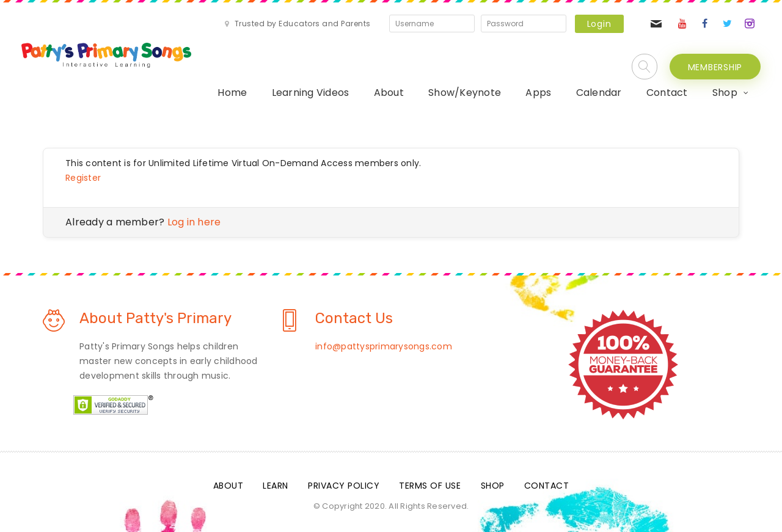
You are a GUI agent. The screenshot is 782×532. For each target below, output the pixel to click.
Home (232, 93)
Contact (667, 93)
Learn (276, 486)
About (389, 93)
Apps (538, 93)
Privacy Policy (344, 486)
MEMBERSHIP (715, 67)
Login (599, 24)
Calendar (599, 93)
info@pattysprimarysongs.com (384, 346)
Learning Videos (311, 93)
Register (83, 178)
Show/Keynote (465, 93)
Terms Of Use (430, 486)
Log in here (194, 222)
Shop (725, 93)
